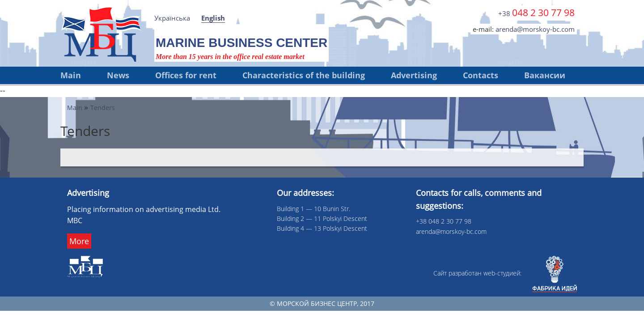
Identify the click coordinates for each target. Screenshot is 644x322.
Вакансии (545, 75)
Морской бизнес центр (317, 303)
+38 (536, 13)
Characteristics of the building (304, 75)
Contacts (481, 75)
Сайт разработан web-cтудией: (505, 273)
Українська (172, 18)
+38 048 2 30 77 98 (444, 221)
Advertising (414, 75)
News (118, 75)
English (213, 18)
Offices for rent (186, 75)
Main (71, 75)
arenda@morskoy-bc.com (535, 29)
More (79, 241)
